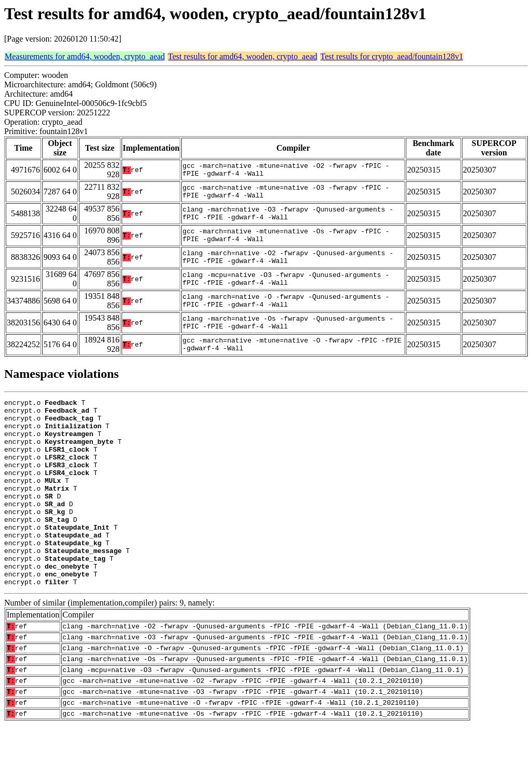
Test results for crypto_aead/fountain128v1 (392, 56)
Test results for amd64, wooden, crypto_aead (242, 56)
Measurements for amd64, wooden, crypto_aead (85, 56)
